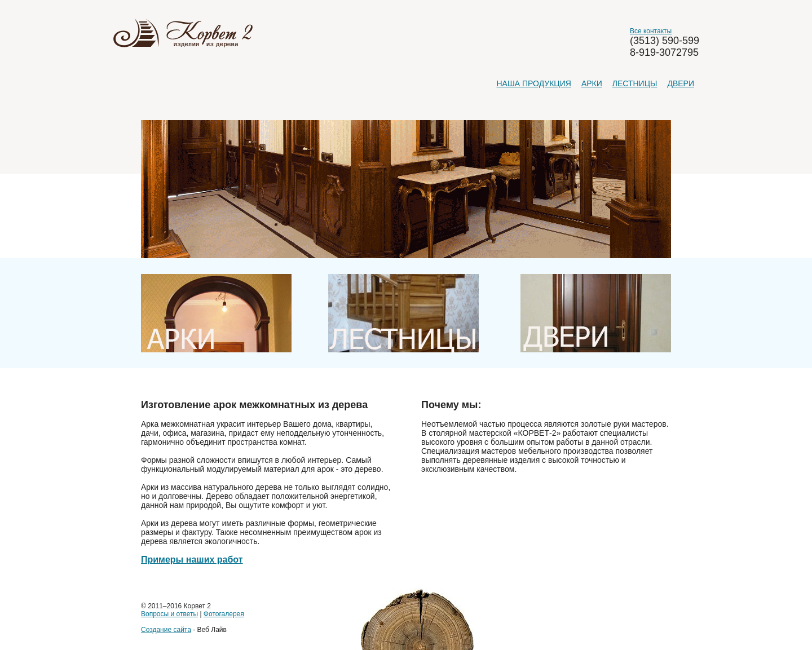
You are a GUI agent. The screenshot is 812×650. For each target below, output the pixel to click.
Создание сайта (166, 630)
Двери (681, 83)
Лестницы (635, 83)
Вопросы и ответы (169, 614)
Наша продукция (533, 83)
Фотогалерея (224, 614)
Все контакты (651, 31)
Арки (592, 83)
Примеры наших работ (192, 560)
